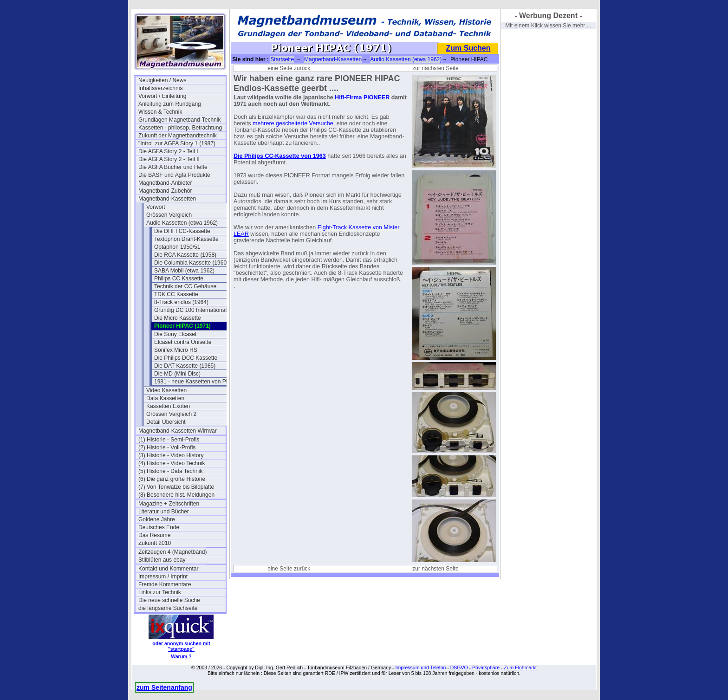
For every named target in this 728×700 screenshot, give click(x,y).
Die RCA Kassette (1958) (185, 255)
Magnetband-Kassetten (167, 199)
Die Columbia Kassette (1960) (191, 263)
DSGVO (459, 668)
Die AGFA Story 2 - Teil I (168, 151)
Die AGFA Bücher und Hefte (173, 167)
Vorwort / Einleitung (162, 96)
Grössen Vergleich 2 (171, 414)
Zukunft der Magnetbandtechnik (178, 136)
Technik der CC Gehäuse (185, 286)
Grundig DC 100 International (190, 310)
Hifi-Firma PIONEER (362, 97)
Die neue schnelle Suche (169, 600)
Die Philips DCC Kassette (186, 358)
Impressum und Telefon (420, 668)
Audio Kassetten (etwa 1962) (182, 223)
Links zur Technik (160, 592)
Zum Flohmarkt (520, 668)
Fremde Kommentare (165, 584)
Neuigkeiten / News (162, 80)
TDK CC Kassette (176, 294)
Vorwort (156, 207)
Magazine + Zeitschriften (169, 504)
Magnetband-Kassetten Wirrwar (178, 431)
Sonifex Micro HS (176, 350)
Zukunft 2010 (155, 543)
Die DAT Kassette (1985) (185, 366)
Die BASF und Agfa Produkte (174, 175)
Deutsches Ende (159, 527)
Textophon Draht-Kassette (186, 239)
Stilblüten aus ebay (162, 560)
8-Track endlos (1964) (181, 302)
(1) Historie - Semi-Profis (169, 440)
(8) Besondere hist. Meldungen (176, 495)
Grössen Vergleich (169, 215)
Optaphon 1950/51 (177, 247)
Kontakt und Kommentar (168, 569)
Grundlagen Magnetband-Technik (179, 120)
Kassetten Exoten (168, 406)
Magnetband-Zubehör (165, 191)
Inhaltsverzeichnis (160, 88)
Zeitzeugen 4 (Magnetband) (172, 552)
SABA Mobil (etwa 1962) (184, 271)
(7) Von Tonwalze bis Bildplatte (176, 487)
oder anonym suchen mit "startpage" (181, 646)
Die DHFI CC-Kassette (182, 231)
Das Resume (154, 535)
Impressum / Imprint (163, 577)
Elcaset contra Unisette (183, 342)
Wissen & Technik (160, 112)
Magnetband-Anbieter (165, 183)
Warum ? (181, 656)
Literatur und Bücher (164, 512)
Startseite (282, 59)
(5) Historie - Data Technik (171, 471)
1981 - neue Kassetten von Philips (196, 382)
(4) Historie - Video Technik (172, 463)
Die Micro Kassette (178, 318)
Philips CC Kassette (179, 279)
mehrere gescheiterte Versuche (293, 123)
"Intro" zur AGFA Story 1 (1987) (177, 143)
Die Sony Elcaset (175, 334)
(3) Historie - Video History (171, 455)
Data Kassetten (165, 398)
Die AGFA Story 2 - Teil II (169, 159)
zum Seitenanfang (164, 687)
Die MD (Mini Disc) (177, 374)
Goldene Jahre (157, 519)
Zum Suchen (468, 48)
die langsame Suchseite (168, 608)
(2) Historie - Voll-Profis (167, 447)
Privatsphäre (486, 668)
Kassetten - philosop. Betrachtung (180, 128)
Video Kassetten (166, 390)
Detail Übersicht (166, 422)
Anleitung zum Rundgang (170, 104)
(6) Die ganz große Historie (172, 479)
